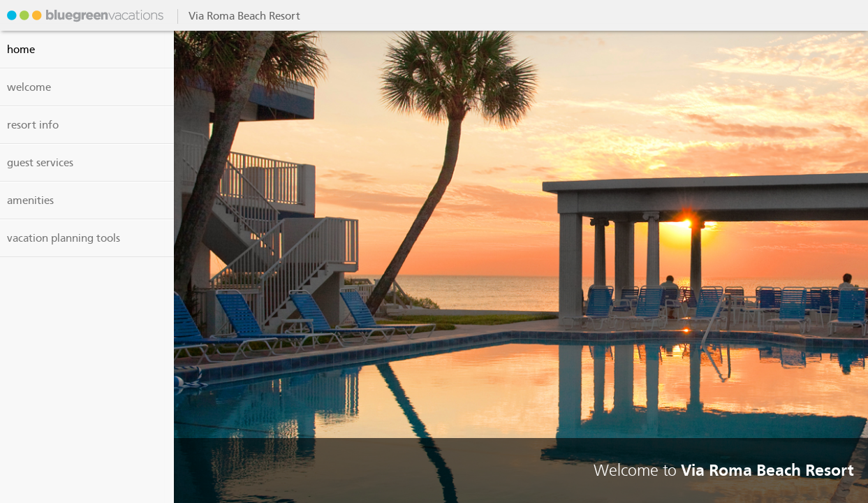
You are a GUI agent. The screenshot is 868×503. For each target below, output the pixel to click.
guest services (40, 163)
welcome (29, 87)
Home (21, 50)
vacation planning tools (64, 238)
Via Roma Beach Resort (84, 15)
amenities (30, 201)
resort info (33, 125)
